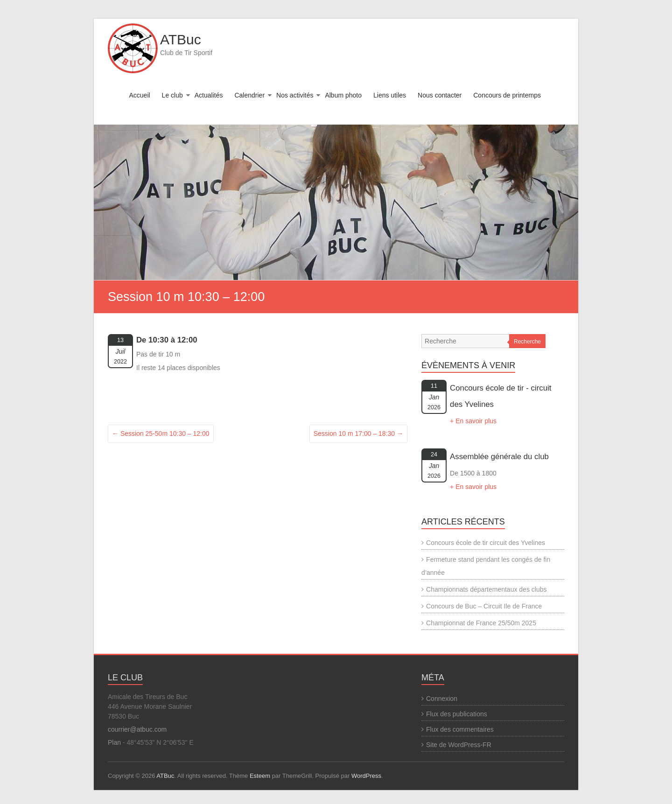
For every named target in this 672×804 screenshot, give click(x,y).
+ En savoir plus (473, 421)
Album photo (343, 95)
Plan (114, 742)
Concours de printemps (507, 95)
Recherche (527, 342)
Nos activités (295, 95)
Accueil (139, 95)
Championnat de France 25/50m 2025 (481, 623)
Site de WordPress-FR (459, 745)
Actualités (209, 95)
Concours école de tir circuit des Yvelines (486, 543)
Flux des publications (457, 714)
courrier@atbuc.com (137, 729)
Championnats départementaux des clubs (486, 589)
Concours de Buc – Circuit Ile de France (484, 606)
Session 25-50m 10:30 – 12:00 (161, 433)
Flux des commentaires (460, 729)
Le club (172, 95)
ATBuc (181, 39)
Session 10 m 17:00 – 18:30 (358, 433)
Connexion (442, 699)
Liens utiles (390, 95)
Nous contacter (440, 95)
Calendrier (249, 95)
